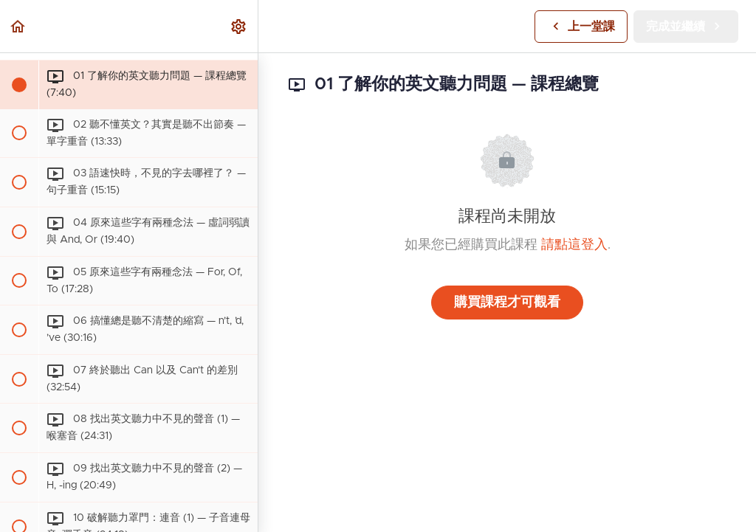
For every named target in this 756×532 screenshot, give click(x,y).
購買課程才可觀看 (507, 303)
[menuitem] (239, 26)
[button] (18, 26)
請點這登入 (574, 245)
